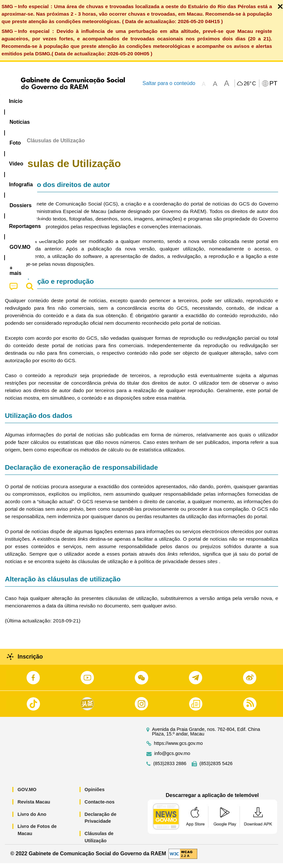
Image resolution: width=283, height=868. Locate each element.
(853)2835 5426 (216, 769)
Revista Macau (34, 807)
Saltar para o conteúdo (169, 83)
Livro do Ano (32, 819)
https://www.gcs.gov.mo (178, 749)
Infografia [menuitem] (132, 101)
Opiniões (95, 795)
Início (12, 145)
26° (250, 84)
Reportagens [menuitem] (207, 101)
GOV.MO (27, 795)
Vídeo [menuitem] (100, 101)
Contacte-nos (99, 807)
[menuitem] (44, 101)
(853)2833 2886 (170, 769)
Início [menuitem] (16, 101)
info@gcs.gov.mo (172, 759)
